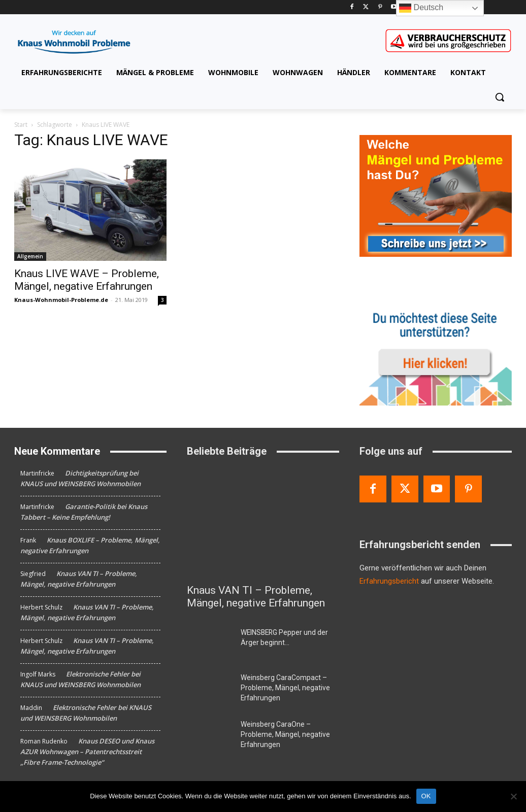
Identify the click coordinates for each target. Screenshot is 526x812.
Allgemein (30, 256)
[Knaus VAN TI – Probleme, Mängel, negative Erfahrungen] (263, 523)
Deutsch (421, 8)
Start (21, 125)
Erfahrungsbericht (389, 581)
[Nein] (513, 796)
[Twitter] (366, 7)
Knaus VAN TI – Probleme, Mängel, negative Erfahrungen (256, 597)
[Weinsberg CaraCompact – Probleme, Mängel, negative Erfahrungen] (210, 689)
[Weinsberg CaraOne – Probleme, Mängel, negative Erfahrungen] (210, 734)
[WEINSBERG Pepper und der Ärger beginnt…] (210, 644)
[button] (500, 97)
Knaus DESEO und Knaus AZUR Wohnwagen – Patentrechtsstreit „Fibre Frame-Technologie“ (87, 752)
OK (426, 796)
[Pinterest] (380, 7)
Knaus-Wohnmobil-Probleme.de (61, 300)
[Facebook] (352, 7)
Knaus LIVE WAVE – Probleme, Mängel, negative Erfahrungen (87, 280)
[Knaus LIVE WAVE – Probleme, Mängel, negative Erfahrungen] (90, 210)
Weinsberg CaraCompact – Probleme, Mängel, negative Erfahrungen (280, 687)
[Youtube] (394, 7)
